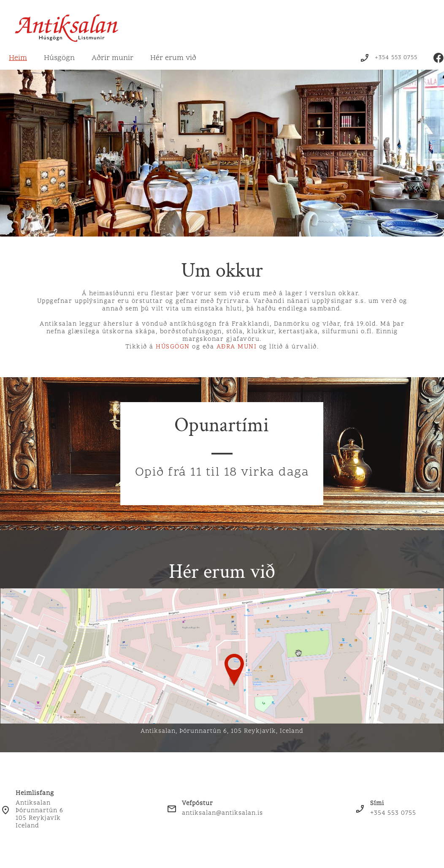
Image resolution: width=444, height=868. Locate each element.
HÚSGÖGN (173, 347)
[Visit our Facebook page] (439, 58)
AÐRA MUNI (238, 347)
